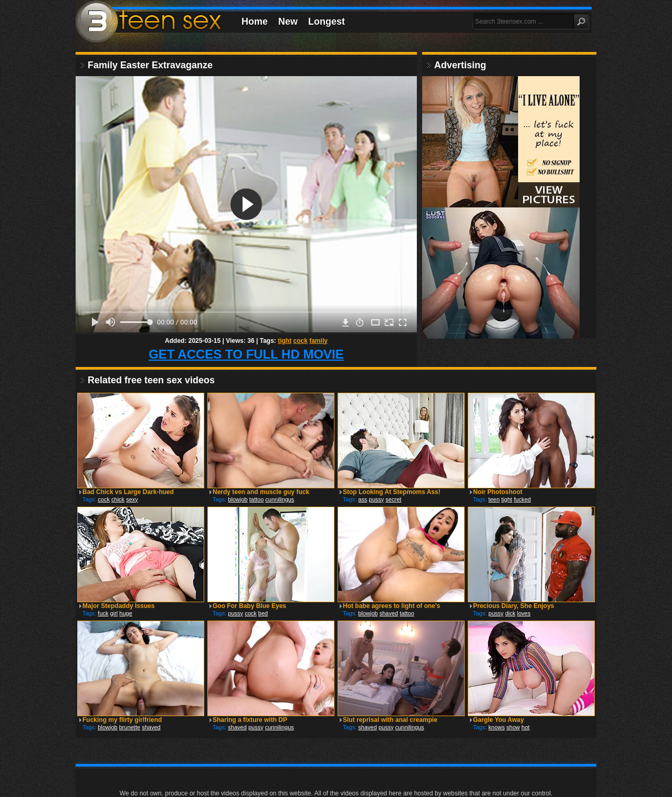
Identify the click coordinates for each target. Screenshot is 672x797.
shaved (389, 613)
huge (125, 613)
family (318, 341)
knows (496, 727)
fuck (103, 613)
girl (114, 613)
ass (363, 499)
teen (494, 499)
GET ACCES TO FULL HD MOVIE (246, 354)
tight (285, 341)
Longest (327, 22)
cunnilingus (280, 499)
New (288, 22)
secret (393, 499)
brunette (130, 727)
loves (524, 613)
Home (255, 22)
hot (525, 727)
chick (118, 499)
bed (263, 613)
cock (301, 341)
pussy (377, 499)
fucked (522, 499)
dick (510, 613)
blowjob (238, 499)
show (513, 727)
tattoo (257, 499)
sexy (132, 499)
